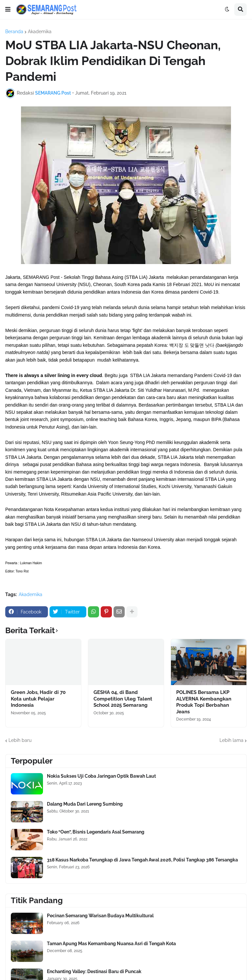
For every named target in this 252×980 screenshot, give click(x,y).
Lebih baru (20, 740)
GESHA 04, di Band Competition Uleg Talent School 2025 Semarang (123, 699)
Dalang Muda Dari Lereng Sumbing (85, 804)
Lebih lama (231, 740)
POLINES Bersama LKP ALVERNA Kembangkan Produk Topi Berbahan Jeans (204, 702)
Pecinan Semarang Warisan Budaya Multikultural (100, 916)
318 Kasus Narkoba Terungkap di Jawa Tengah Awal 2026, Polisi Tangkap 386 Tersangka (142, 860)
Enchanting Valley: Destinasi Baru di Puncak (94, 971)
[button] (8, 10)
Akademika (40, 32)
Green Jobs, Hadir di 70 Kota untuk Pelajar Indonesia (38, 699)
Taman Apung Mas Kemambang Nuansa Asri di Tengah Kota (111, 944)
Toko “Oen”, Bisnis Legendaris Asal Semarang (96, 832)
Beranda (14, 32)
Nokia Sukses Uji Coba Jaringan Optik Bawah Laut (101, 776)
